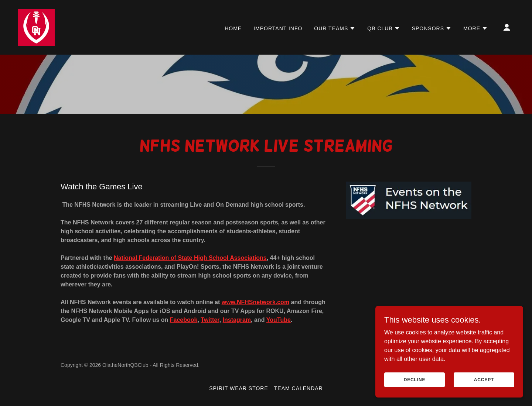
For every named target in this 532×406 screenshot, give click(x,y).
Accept (484, 390)
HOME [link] (233, 28)
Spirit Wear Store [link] (239, 388)
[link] (36, 27)
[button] (335, 28)
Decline (415, 390)
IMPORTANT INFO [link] (278, 28)
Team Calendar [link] (299, 388)
